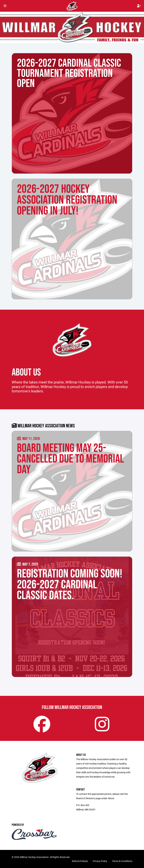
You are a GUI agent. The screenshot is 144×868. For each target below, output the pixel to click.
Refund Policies (80, 861)
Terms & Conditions (122, 861)
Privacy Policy (100, 861)
